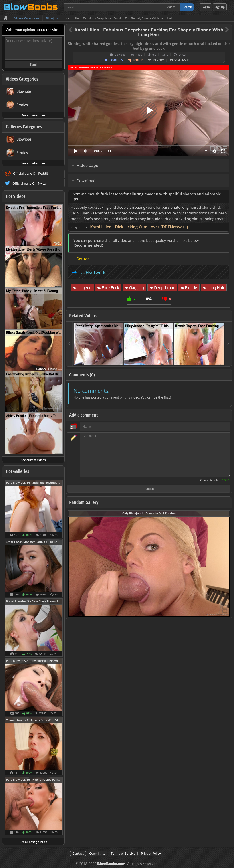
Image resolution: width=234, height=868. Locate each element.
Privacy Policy (151, 853)
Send (33, 65)
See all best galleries (33, 842)
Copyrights (97, 853)
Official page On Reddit (31, 173)
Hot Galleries (17, 471)
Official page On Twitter (30, 183)
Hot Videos (16, 196)
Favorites (116, 60)
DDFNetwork (92, 272)
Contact (78, 853)
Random (159, 60)
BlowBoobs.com (111, 864)
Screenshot (183, 60)
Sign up (220, 7)
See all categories (33, 115)
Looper (138, 60)
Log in (206, 7)
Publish (149, 489)
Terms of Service (123, 853)
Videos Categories (22, 79)
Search (187, 7)
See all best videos (33, 460)
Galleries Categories (24, 127)
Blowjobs (120, 55)
